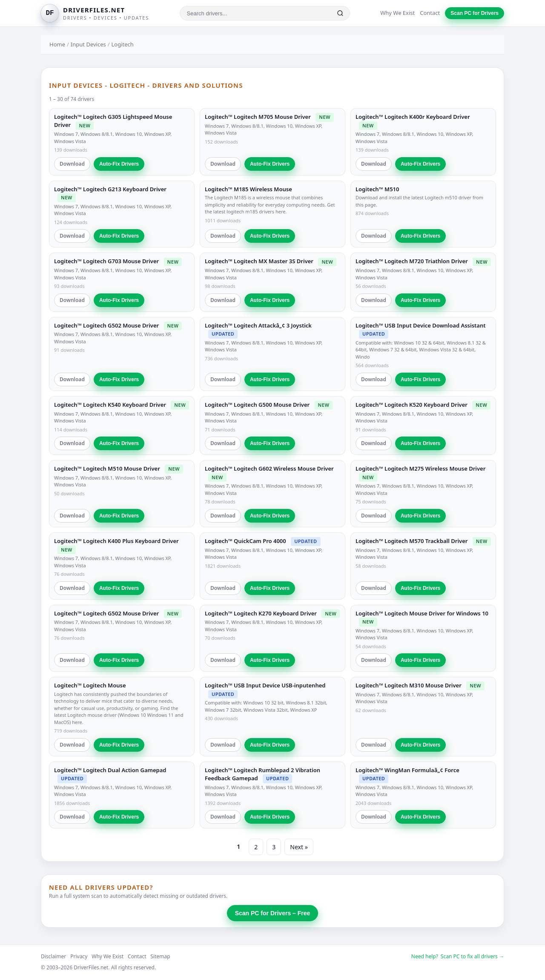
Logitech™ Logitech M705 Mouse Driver (258, 117)
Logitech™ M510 (377, 189)
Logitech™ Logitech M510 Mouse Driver (107, 468)
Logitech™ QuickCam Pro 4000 (245, 541)
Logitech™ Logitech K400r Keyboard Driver (413, 117)
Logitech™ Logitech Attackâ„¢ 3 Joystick (258, 325)
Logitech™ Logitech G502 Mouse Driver (106, 325)
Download (72, 164)
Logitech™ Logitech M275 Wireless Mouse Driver (420, 468)
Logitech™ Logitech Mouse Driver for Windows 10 (422, 613)
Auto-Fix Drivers (119, 164)
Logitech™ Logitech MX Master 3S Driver (259, 261)
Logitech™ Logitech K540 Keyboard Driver (110, 405)
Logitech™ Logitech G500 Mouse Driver (257, 405)
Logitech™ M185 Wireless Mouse (248, 189)
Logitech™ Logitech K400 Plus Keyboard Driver (116, 541)
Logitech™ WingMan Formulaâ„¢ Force (407, 770)
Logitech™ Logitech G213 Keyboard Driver (110, 189)
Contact (430, 13)
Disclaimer (53, 956)
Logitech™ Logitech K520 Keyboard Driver (412, 405)
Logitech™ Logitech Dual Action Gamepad (110, 770)
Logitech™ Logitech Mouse (90, 685)
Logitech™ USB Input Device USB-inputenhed (265, 685)
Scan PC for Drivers (475, 13)
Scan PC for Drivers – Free (273, 913)
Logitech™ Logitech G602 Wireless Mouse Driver (269, 468)
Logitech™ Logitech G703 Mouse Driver (106, 261)
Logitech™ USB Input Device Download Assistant (421, 325)
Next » (299, 847)
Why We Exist (397, 13)
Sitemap (161, 956)
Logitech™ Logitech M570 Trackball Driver (412, 541)
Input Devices (88, 44)
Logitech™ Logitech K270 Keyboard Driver (261, 613)
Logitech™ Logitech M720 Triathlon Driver (412, 261)
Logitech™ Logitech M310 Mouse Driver (409, 685)
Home (57, 44)
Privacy (79, 956)
